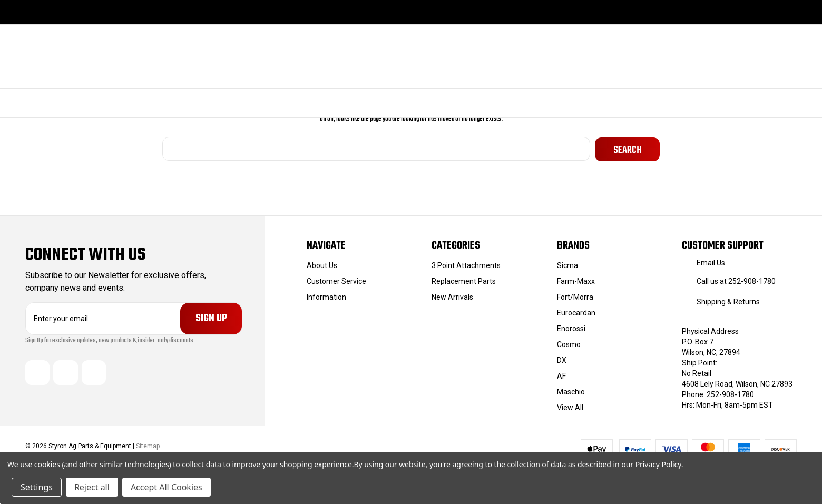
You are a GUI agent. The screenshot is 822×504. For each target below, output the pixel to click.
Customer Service (336, 280)
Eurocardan (576, 312)
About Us (322, 264)
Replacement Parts (464, 280)
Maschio (571, 391)
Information (326, 296)
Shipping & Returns (728, 301)
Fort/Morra (575, 296)
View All (570, 407)
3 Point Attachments (466, 264)
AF (561, 375)
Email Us (711, 262)
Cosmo (569, 343)
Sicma (567, 264)
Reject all (92, 487)
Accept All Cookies (167, 487)
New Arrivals (452, 296)
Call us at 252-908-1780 (736, 280)
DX (562, 359)
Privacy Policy (658, 464)
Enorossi (571, 328)
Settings (37, 487)
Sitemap (148, 446)
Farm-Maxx (576, 280)
